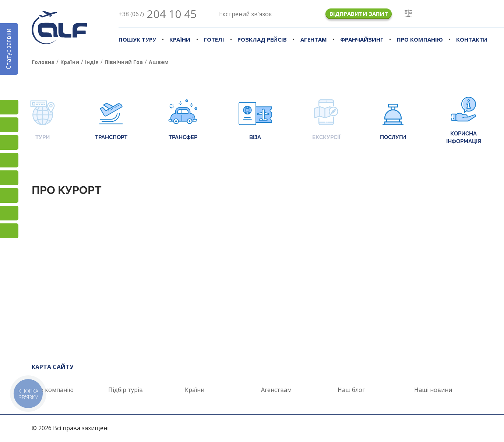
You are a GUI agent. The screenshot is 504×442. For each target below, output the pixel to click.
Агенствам (276, 390)
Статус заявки (8, 49)
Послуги (393, 121)
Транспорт (111, 121)
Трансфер (183, 121)
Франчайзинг (362, 39)
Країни (180, 39)
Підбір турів (126, 390)
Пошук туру (137, 39)
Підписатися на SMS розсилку (9, 178)
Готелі (214, 39)
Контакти (472, 39)
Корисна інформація (464, 121)
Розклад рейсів (262, 39)
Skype (9, 213)
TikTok (9, 142)
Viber (9, 195)
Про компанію (420, 39)
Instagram (9, 107)
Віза (255, 121)
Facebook (9, 125)
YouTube (9, 160)
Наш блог (351, 390)
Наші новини (433, 390)
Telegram (9, 231)
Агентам (314, 39)
